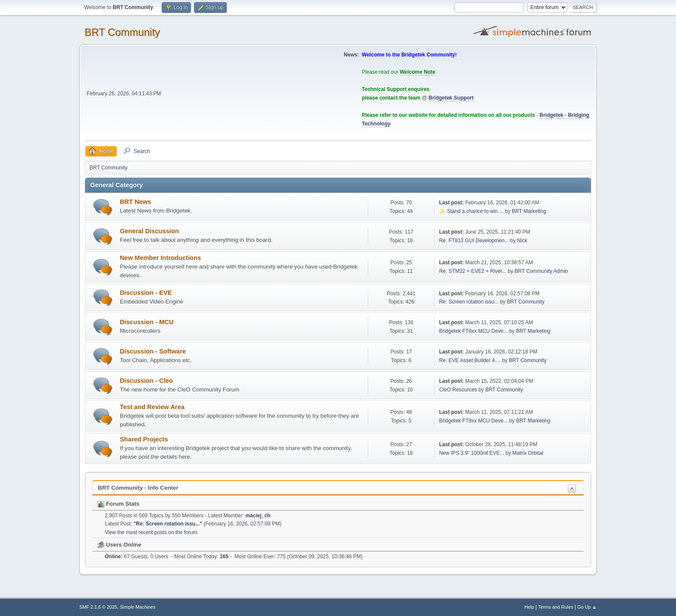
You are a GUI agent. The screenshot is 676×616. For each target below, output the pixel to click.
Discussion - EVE (146, 293)
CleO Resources (458, 390)
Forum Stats (118, 504)
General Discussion (149, 231)
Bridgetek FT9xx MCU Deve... (473, 331)
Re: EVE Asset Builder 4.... (470, 360)
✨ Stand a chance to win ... (471, 211)
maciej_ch (258, 516)
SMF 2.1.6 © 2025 (98, 607)
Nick (522, 241)
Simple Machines (138, 607)
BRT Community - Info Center (138, 488)
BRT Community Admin (541, 271)
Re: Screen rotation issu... (469, 302)
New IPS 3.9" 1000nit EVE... (471, 453)
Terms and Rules (556, 607)
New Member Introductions (160, 258)
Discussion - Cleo (146, 381)
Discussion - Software (153, 351)
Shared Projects (144, 439)
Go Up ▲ (587, 607)
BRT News (135, 202)
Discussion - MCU (147, 322)
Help (529, 607)
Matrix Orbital (528, 453)
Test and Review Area (152, 407)
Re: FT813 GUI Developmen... (474, 241)
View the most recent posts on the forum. (152, 532)
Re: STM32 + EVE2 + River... (473, 271)
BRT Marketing (529, 211)
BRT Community (122, 32)
